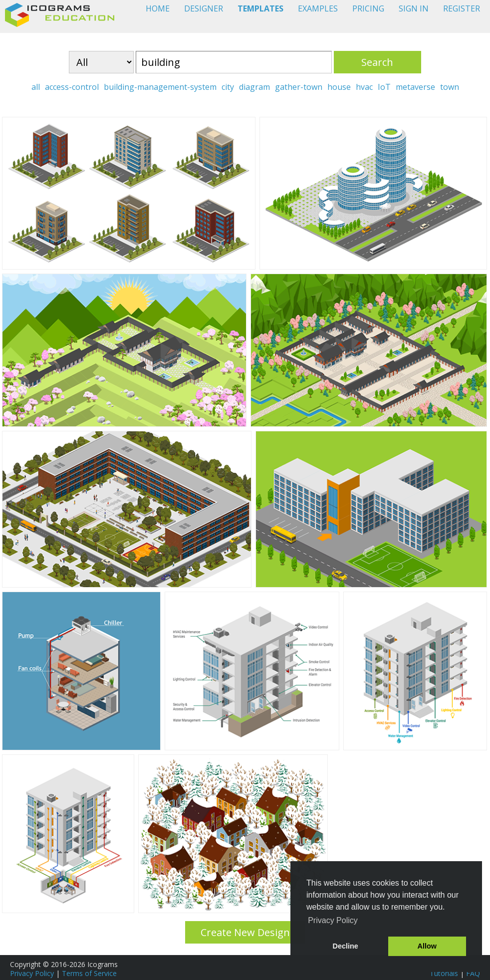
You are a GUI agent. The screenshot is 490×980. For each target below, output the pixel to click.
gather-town (299, 87)
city (228, 87)
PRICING (368, 8)
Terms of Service (89, 973)
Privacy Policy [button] (333, 920)
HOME (158, 8)
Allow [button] (427, 946)
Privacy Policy (32, 973)
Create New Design (245, 932)
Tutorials (444, 973)
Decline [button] (346, 946)
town (450, 87)
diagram (254, 87)
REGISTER (462, 8)
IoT (384, 87)
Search (377, 62)
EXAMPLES (318, 8)
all (36, 87)
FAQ (473, 973)
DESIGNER (204, 8)
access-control (72, 87)
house (339, 87)
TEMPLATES (260, 8)
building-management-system (160, 87)
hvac (364, 87)
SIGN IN (414, 8)
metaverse (415, 87)
